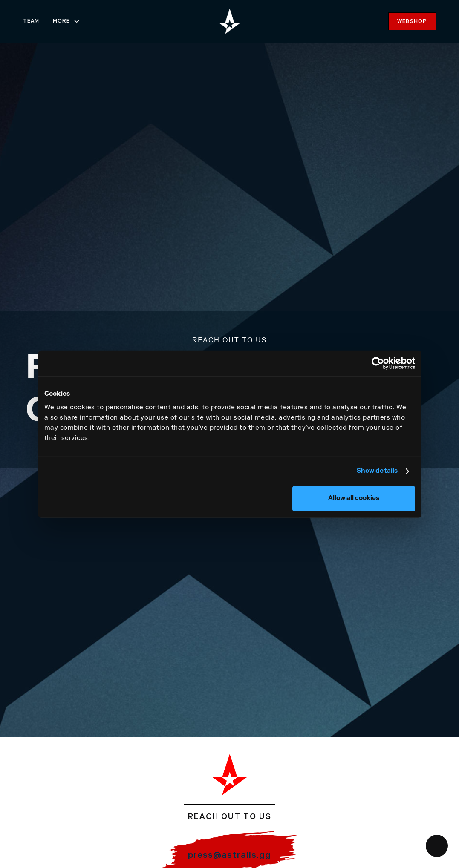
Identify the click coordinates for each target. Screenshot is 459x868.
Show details (377, 471)
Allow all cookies (354, 498)
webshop (412, 22)
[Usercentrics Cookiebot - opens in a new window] (378, 363)
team (31, 21)
